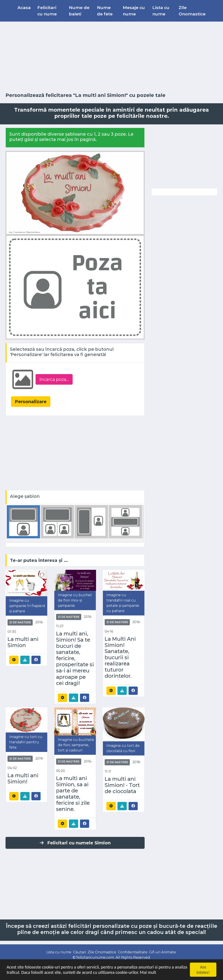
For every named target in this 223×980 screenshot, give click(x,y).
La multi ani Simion (23, 642)
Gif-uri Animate (163, 952)
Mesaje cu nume (134, 11)
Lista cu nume (161, 11)
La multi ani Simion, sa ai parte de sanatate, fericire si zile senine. (73, 794)
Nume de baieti (79, 11)
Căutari (79, 952)
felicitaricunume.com (95, 957)
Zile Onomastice (192, 11)
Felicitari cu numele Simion (75, 843)
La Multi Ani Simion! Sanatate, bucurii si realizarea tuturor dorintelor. (120, 658)
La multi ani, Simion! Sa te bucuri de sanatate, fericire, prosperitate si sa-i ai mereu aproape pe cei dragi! (75, 658)
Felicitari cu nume (47, 11)
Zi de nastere (20, 622)
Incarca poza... (54, 379)
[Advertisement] (111, 57)
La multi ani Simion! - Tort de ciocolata (122, 785)
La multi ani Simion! (23, 779)
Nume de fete (105, 11)
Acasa (24, 7)
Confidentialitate (133, 952)
